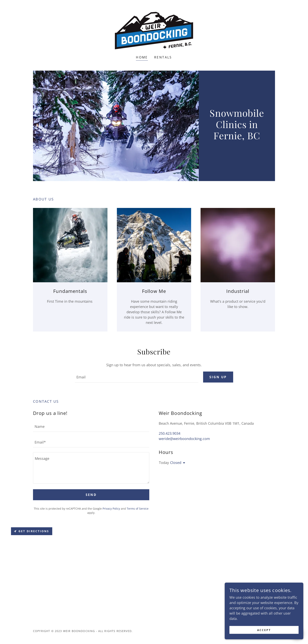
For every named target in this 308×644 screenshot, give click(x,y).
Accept (264, 630)
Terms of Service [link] (138, 509)
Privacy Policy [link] (111, 509)
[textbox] (137, 377)
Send (91, 495)
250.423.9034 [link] (170, 433)
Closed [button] (176, 463)
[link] (154, 30)
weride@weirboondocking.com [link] (184, 439)
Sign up (218, 377)
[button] (183, 463)
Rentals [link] (163, 57)
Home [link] (142, 57)
